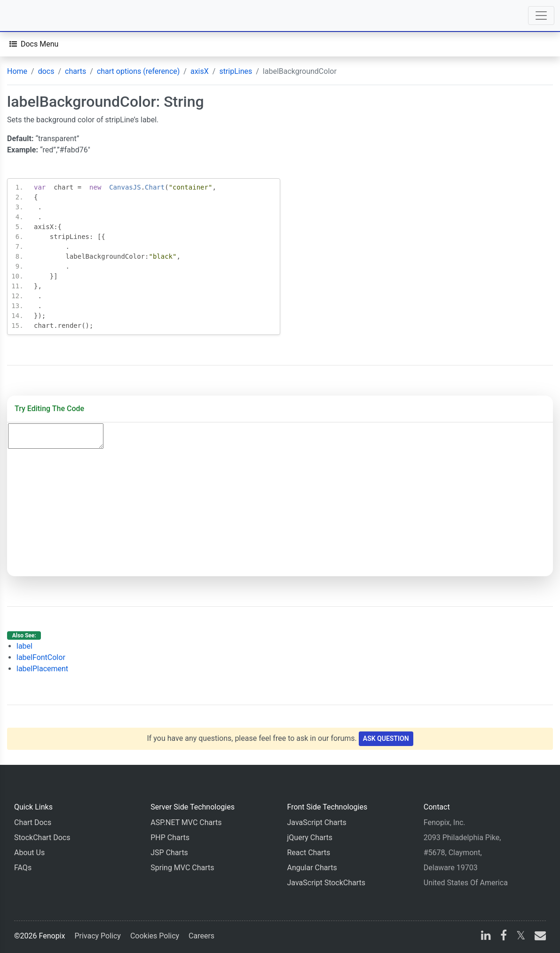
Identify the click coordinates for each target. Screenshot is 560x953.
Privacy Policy (98, 936)
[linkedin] (486, 937)
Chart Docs (33, 822)
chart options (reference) (138, 71)
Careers (201, 936)
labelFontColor (41, 657)
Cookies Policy (155, 936)
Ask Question (386, 739)
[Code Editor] (56, 436)
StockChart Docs (42, 838)
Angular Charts (312, 868)
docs (46, 71)
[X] (521, 937)
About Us (29, 853)
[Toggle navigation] (541, 16)
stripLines (236, 71)
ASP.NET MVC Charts (186, 822)
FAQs (23, 868)
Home (17, 71)
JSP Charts (169, 853)
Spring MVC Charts (182, 868)
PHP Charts (170, 838)
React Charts (309, 853)
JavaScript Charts (317, 822)
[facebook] (504, 937)
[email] (538, 937)
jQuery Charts (310, 838)
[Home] (34, 16)
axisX (200, 71)
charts (75, 71)
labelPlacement (42, 669)
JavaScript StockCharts (327, 883)
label (24, 646)
